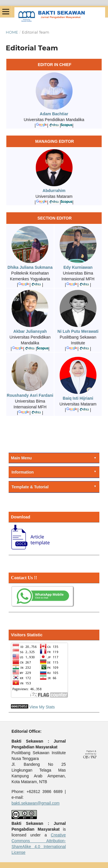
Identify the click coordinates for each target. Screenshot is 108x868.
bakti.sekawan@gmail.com (36, 803)
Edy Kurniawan (78, 267)
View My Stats (42, 707)
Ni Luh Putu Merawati (78, 331)
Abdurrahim (54, 191)
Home (12, 32)
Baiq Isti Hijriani (78, 398)
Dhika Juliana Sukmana (30, 267)
